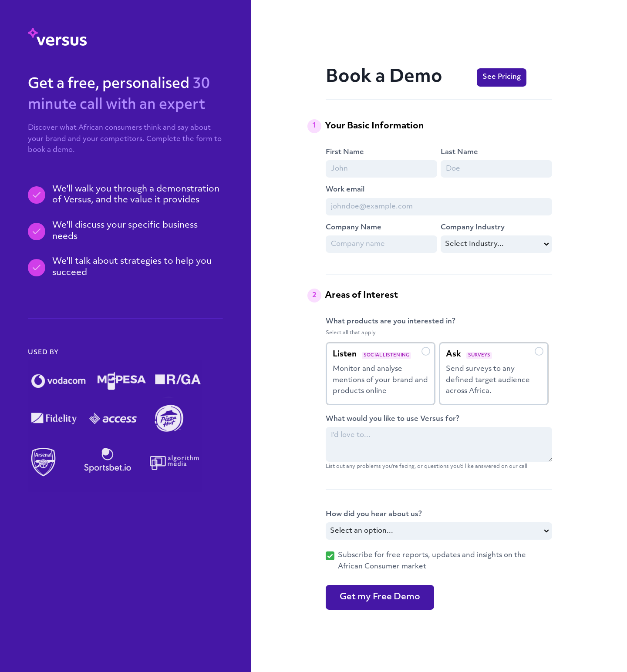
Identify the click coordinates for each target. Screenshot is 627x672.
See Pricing (502, 77)
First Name (345, 152)
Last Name (459, 152)
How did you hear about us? (374, 514)
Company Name (354, 228)
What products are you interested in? (391, 322)
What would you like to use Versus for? (393, 419)
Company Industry (473, 228)
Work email (345, 190)
